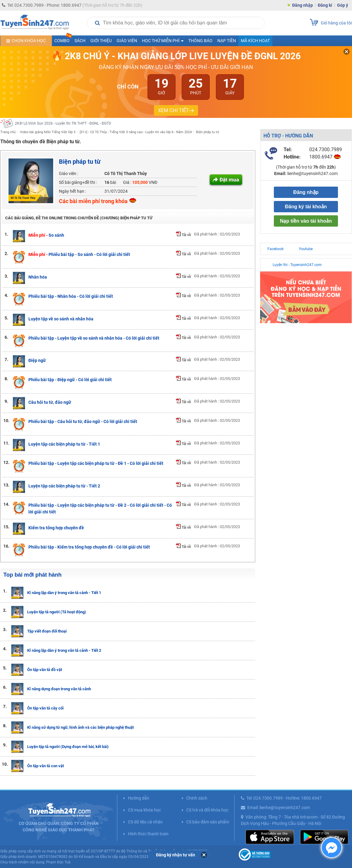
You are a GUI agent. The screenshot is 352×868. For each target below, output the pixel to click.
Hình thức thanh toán (148, 834)
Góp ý (343, 5)
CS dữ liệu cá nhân (145, 822)
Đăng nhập (303, 5)
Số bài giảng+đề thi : (78, 182)
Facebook (276, 249)
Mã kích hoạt (255, 41)
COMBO (63, 39)
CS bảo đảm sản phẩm (208, 822)
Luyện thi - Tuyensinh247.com (297, 265)
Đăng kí (325, 5)
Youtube (306, 249)
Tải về (183, 235)
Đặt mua (229, 180)
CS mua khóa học (144, 810)
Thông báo (200, 41)
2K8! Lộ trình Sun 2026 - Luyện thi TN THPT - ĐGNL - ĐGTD (63, 123)
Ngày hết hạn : (73, 191)
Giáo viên (127, 41)
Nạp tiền (227, 41)
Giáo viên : (69, 173)
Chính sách (197, 798)
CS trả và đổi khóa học (207, 810)
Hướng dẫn (139, 798)
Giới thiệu (101, 41)
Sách (80, 41)
